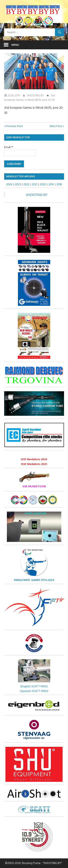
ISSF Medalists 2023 (34, 464)
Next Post (56, 126)
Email (9, 147)
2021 (35, 184)
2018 (59, 184)
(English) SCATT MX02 (34, 686)
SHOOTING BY (35, 95)
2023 (18, 184)
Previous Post (14, 126)
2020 (43, 184)
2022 (26, 184)
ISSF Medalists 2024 (34, 459)
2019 (51, 184)
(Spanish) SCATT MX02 (34, 691)
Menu (15, 45)
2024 (9, 184)
